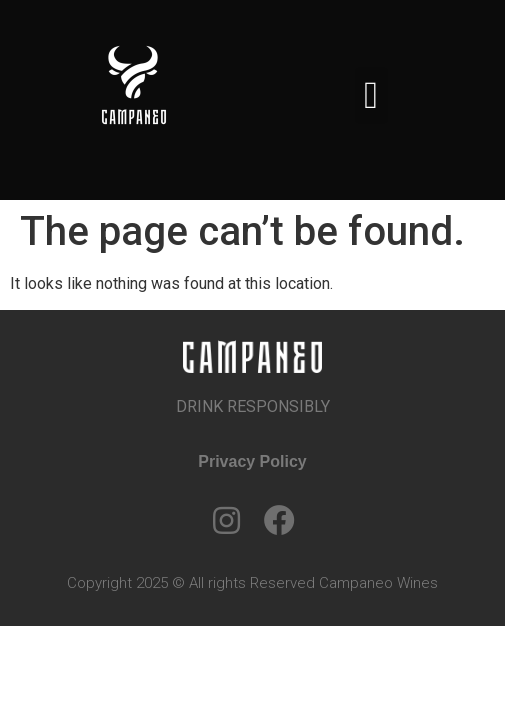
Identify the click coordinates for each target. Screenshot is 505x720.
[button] (371, 95)
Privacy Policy (252, 461)
